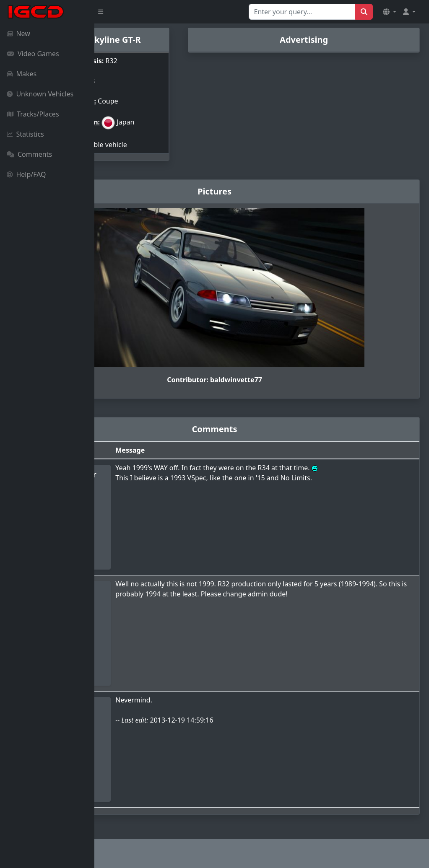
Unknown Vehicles (40, 94)
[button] (390, 12)
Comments (29, 154)
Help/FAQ (26, 174)
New (18, 34)
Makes (22, 74)
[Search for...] (302, 12)
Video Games (33, 54)
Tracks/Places (33, 114)
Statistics (25, 134)
